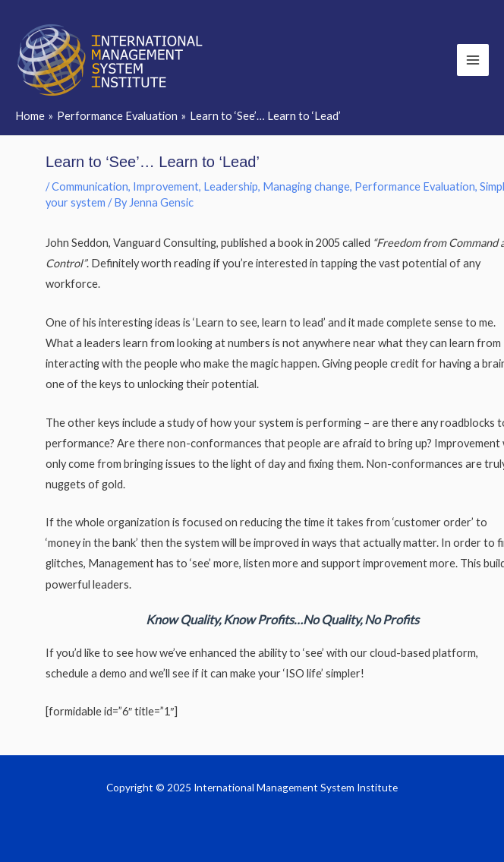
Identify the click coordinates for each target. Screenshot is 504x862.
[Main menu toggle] (473, 60)
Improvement (166, 186)
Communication (90, 186)
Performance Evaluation (415, 186)
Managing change (306, 186)
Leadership (231, 186)
